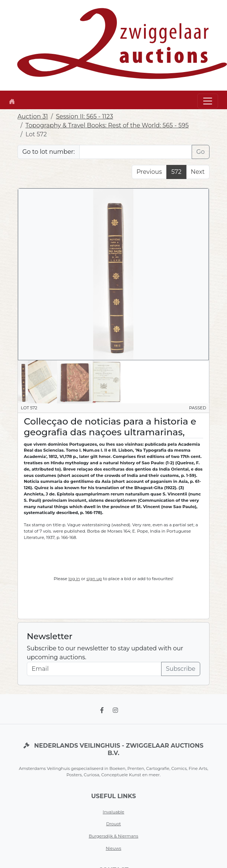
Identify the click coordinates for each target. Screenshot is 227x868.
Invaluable (113, 812)
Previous (149, 172)
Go (201, 152)
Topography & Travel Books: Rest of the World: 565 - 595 (107, 125)
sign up (94, 579)
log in (74, 579)
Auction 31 (33, 116)
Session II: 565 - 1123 (84, 116)
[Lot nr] (136, 152)
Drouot (113, 824)
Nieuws (113, 848)
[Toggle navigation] (208, 101)
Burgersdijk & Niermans (113, 836)
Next (198, 172)
